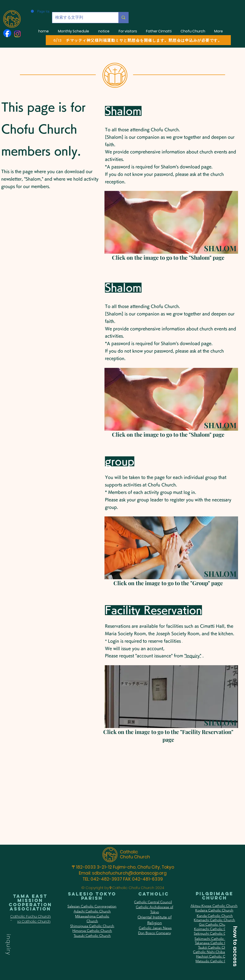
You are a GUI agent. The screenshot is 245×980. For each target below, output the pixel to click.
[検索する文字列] (82, 18)
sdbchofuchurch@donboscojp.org (129, 873)
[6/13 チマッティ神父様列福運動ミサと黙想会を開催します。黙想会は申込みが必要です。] (138, 40)
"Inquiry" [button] (193, 656)
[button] (9, 945)
